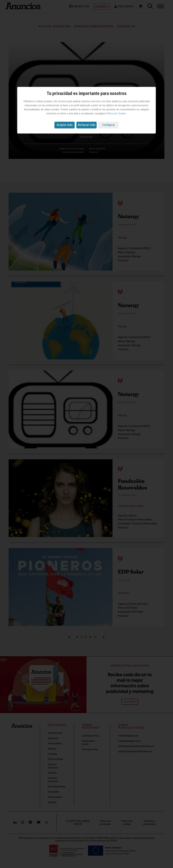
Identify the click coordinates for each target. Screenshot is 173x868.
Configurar (109, 125)
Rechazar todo (87, 125)
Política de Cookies (116, 113)
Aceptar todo (65, 125)
